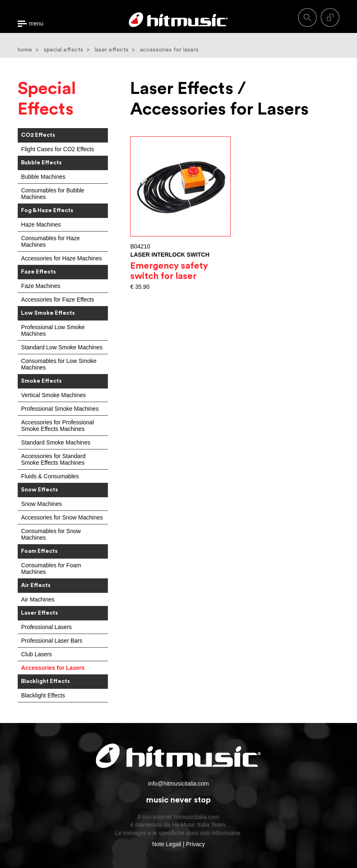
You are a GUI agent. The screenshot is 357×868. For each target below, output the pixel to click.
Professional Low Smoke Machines (53, 330)
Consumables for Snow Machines (51, 534)
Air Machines (38, 599)
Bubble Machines (43, 177)
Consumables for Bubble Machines (52, 194)
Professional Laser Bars (52, 641)
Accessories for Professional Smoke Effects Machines (57, 426)
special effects (63, 50)
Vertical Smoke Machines (53, 395)
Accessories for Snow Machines (62, 517)
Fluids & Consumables (50, 476)
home (25, 50)
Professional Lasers (46, 627)
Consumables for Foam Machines (51, 569)
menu (36, 24)
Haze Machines (41, 225)
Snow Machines (41, 504)
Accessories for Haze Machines (61, 258)
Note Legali (167, 844)
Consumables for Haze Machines (50, 241)
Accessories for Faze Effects (57, 299)
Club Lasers (36, 654)
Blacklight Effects (43, 695)
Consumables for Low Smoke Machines (59, 364)
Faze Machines (41, 286)
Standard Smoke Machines (56, 442)
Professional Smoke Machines (60, 409)
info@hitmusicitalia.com (178, 784)
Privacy (196, 844)
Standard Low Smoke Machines (62, 347)
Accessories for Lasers (53, 668)
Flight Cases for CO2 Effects (57, 149)
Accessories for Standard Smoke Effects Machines (53, 459)
